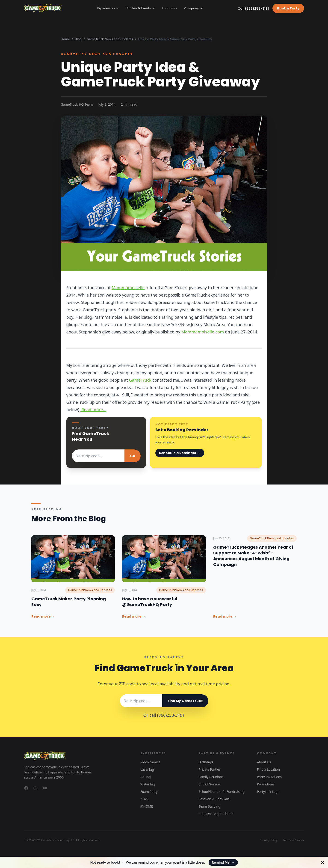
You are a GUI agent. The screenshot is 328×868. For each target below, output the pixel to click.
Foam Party (149, 792)
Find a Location (268, 769)
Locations (170, 8)
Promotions (266, 784)
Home (65, 39)
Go (133, 456)
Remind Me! (223, 862)
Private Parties (210, 769)
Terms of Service (293, 840)
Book (288, 8)
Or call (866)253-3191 (164, 715)
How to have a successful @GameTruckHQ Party (150, 602)
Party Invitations (269, 777)
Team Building (210, 806)
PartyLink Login (269, 792)
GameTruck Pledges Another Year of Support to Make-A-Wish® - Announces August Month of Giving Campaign (253, 556)
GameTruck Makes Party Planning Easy (69, 602)
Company (194, 8)
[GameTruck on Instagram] (35, 788)
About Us (264, 762)
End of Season (209, 784)
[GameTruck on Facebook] (26, 788)
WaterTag (148, 784)
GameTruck (140, 380)
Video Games (150, 762)
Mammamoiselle (128, 288)
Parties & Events (141, 8)
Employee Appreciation (216, 814)
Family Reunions (211, 777)
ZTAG (144, 799)
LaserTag (147, 769)
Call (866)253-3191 (253, 9)
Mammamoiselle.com (202, 332)
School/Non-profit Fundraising (222, 792)
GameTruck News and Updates (110, 39)
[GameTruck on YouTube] (45, 788)
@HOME (147, 806)
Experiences (108, 8)
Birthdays (206, 762)
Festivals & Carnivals (214, 799)
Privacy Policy (269, 840)
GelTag (146, 777)
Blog (78, 39)
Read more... (93, 410)
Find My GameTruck (185, 701)
